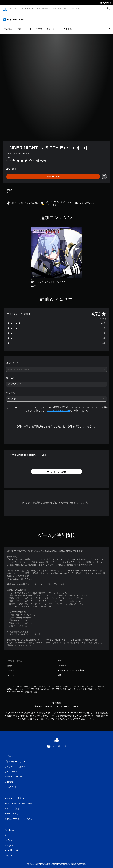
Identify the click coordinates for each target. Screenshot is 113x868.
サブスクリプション (45, 26)
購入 (65, 8)
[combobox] (56, 366)
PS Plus (35, 8)
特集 (19, 26)
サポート (74, 8)
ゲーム (12, 8)
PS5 (20, 8)
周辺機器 (45, 8)
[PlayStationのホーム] (5, 8)
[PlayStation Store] (14, 16)
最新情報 (56, 8)
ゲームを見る (66, 26)
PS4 (27, 8)
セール (28, 26)
